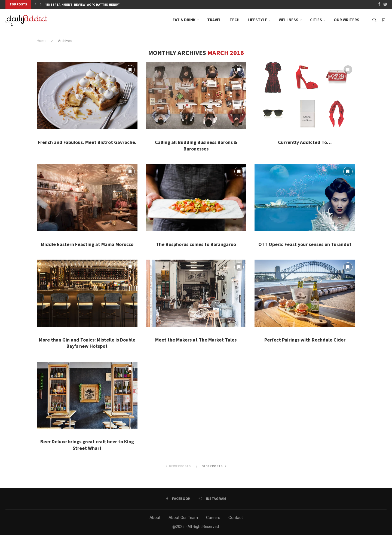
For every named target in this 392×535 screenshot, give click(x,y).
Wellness (289, 20)
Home (42, 41)
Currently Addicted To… (305, 142)
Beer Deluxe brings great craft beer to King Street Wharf (87, 445)
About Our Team (183, 518)
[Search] (374, 20)
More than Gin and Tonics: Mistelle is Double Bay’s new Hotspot (87, 343)
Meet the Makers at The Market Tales (196, 340)
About (155, 518)
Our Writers (347, 20)
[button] (35, 4)
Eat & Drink (184, 20)
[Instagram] (385, 4)
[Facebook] (379, 4)
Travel (214, 20)
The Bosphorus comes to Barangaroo (196, 244)
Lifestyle (257, 20)
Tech (235, 20)
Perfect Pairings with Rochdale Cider (305, 340)
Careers (213, 518)
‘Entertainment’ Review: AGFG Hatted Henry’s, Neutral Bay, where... (102, 4)
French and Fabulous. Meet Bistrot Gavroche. (87, 142)
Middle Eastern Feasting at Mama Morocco (87, 244)
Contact (236, 518)
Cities (316, 20)
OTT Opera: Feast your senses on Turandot (305, 244)
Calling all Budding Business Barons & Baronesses (196, 145)
